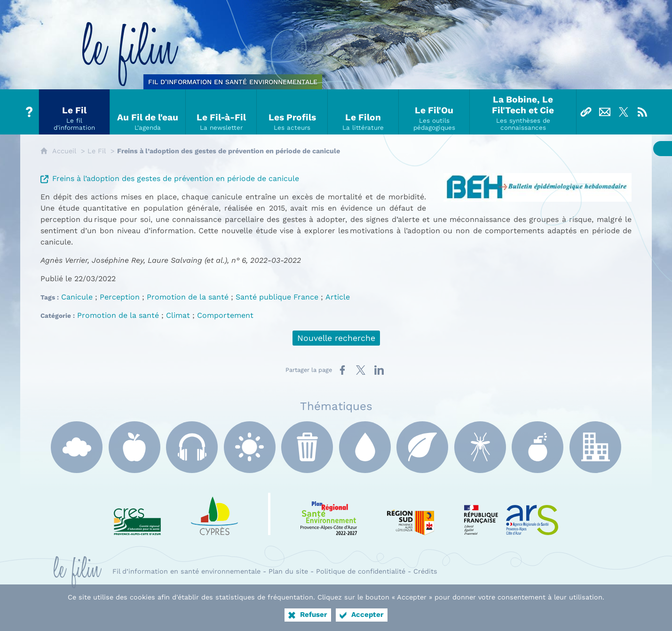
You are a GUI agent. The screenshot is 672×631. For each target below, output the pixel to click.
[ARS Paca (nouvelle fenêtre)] (511, 514)
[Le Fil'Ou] (434, 112)
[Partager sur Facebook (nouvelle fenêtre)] (342, 370)
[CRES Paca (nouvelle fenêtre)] (137, 514)
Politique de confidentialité (361, 571)
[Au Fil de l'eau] (148, 112)
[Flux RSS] (642, 112)
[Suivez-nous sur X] (624, 112)
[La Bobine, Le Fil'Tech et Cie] (523, 112)
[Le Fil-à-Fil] (221, 112)
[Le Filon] (363, 112)
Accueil (64, 151)
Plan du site (288, 571)
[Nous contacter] (605, 112)
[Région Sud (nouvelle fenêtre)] (411, 514)
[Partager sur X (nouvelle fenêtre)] (361, 370)
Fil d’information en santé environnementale (186, 571)
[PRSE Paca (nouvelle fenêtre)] (329, 514)
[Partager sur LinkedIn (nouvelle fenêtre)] (379, 370)
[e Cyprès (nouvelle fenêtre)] (214, 514)
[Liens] (586, 112)
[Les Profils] (292, 112)
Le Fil (97, 151)
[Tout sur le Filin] (30, 112)
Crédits (425, 571)
